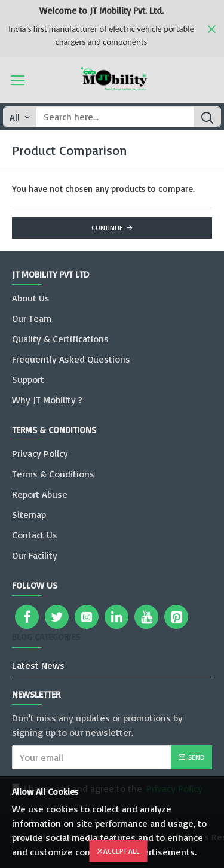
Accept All (122, 851)
